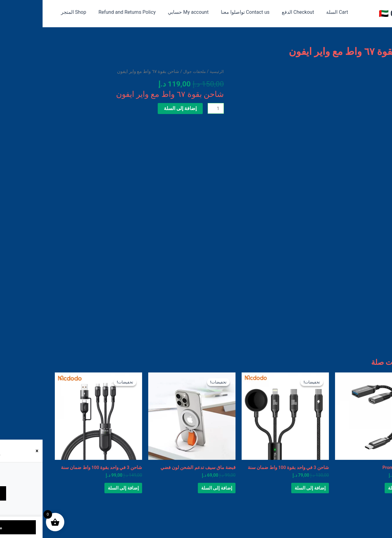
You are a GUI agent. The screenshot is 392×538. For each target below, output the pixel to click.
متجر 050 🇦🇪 (358, 13)
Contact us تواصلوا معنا (194, 12)
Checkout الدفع (244, 12)
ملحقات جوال (148, 71)
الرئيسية (173, 71)
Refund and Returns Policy (81, 12)
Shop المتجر (30, 12)
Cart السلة (281, 12)
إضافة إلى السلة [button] (354, 492)
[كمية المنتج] (172, 109)
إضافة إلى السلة (136, 108)
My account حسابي (139, 12)
